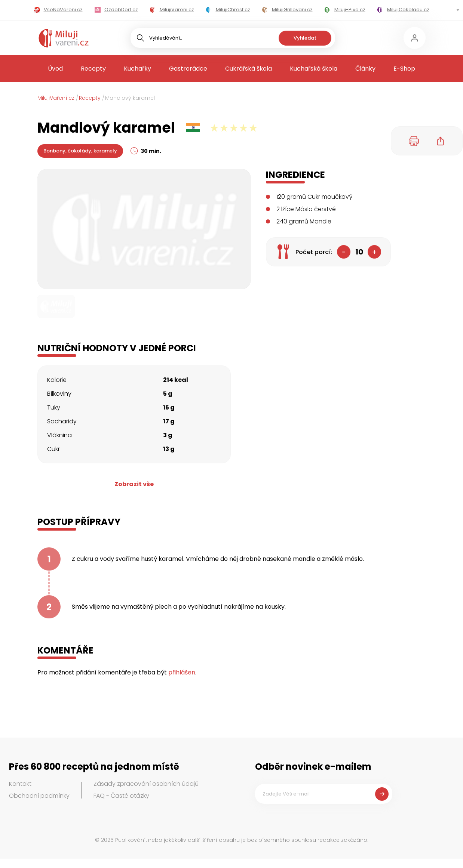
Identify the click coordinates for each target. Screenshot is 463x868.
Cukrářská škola (249, 69)
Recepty (93, 69)
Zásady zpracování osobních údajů (146, 784)
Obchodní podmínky (39, 796)
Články (365, 69)
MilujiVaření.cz (56, 98)
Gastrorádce (188, 69)
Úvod (55, 69)
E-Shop (404, 69)
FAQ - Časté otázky (121, 796)
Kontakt (20, 784)
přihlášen (182, 672)
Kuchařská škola (314, 69)
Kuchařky (137, 69)
